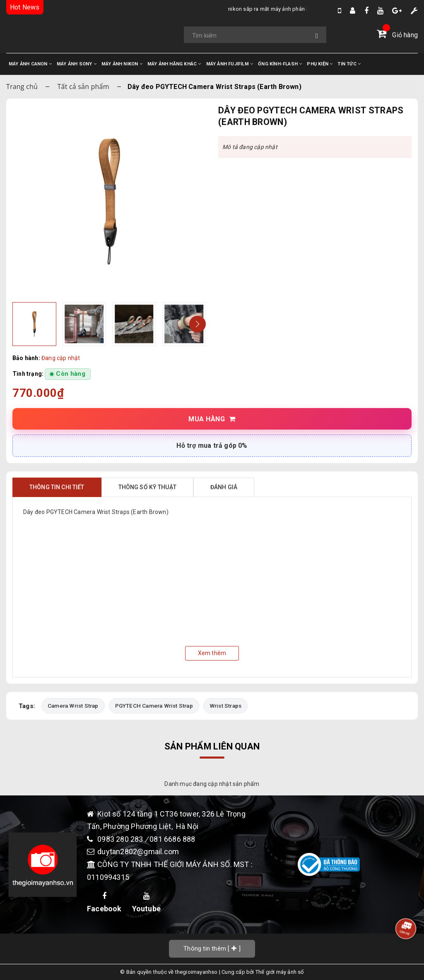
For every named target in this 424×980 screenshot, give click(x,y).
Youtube (146, 903)
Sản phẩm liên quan (212, 746)
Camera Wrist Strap (73, 706)
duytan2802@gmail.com (138, 851)
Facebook (104, 903)
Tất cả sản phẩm (83, 86)
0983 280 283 (121, 839)
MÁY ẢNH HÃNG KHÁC (174, 64)
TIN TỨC (349, 64)
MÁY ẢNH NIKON (122, 64)
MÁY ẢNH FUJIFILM (230, 64)
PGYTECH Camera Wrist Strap (154, 706)
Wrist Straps (225, 706)
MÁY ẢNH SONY (77, 64)
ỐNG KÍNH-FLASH (280, 64)
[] (212, 948)
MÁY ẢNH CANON (30, 64)
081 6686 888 (172, 839)
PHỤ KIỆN (320, 64)
